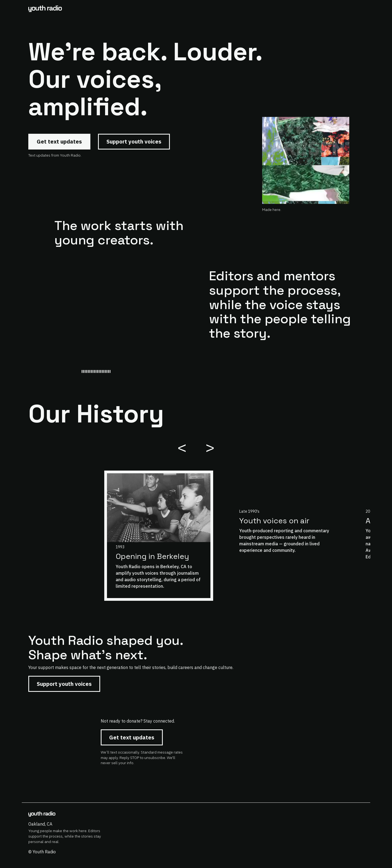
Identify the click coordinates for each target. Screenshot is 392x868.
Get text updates (59, 141)
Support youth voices (134, 141)
